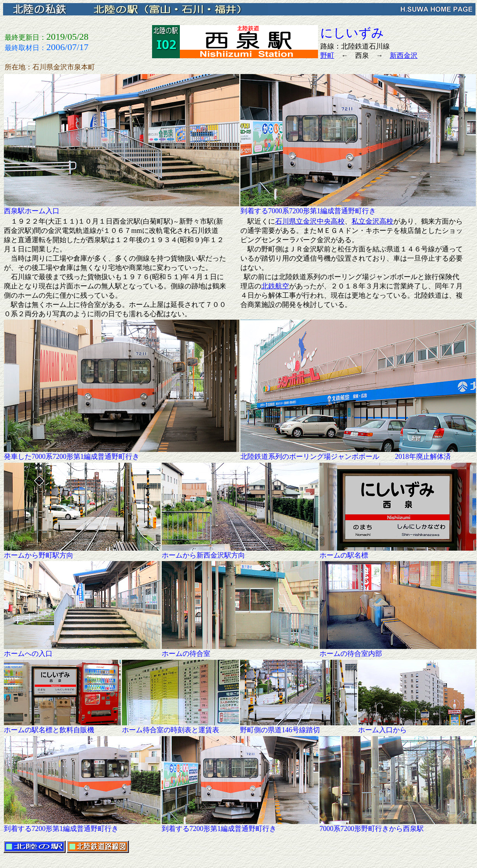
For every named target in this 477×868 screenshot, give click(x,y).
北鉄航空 (275, 286)
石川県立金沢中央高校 (310, 221)
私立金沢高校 (372, 221)
